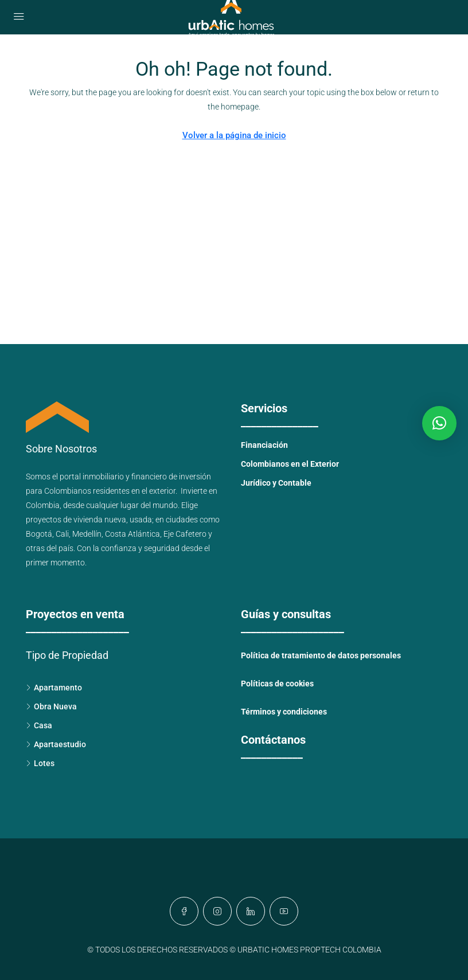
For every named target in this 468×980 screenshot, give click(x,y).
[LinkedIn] (251, 911)
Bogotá (39, 534)
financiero (149, 477)
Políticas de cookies (277, 684)
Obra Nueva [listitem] (51, 706)
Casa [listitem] (39, 725)
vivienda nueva (100, 520)
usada (141, 520)
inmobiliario (103, 477)
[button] (439, 423)
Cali (62, 534)
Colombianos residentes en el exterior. (112, 491)
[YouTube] (284, 911)
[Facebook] (184, 911)
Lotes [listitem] (40, 763)
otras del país (50, 548)
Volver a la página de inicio (234, 135)
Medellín (87, 534)
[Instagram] (217, 911)
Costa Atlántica (132, 534)
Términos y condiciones (284, 712)
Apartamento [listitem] (54, 688)
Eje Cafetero (185, 534)
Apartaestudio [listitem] (56, 744)
